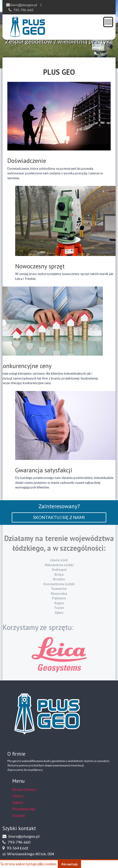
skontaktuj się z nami (59, 517)
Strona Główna (24, 789)
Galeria (18, 802)
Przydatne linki (24, 809)
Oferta (18, 796)
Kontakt (19, 816)
